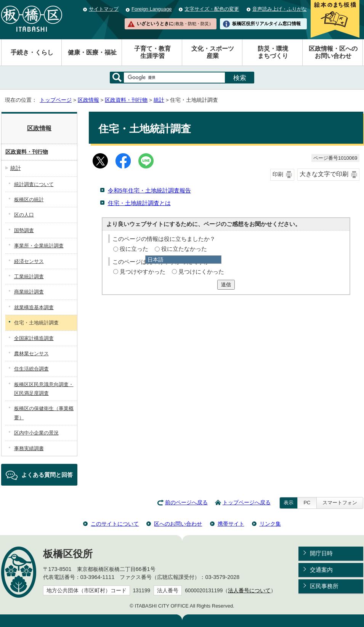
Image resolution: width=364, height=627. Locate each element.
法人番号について (249, 591)
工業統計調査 (29, 277)
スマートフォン (340, 503)
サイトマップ (104, 9)
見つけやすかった (143, 272)
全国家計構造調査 (34, 338)
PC (307, 503)
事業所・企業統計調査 (39, 246)
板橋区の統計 (29, 200)
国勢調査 (24, 230)
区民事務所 (324, 586)
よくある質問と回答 (47, 475)
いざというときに (175, 24)
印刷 (278, 174)
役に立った (134, 249)
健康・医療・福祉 (92, 52)
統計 (159, 100)
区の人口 (24, 215)
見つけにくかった (201, 272)
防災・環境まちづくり (273, 52)
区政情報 (88, 100)
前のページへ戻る (186, 503)
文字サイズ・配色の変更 (212, 9)
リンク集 (270, 524)
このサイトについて (115, 524)
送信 (226, 285)
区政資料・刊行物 (126, 100)
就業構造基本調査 (34, 307)
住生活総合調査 (31, 369)
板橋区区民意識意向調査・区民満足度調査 (44, 389)
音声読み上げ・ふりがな (280, 9)
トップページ (56, 100)
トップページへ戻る (247, 503)
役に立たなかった (184, 249)
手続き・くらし (32, 52)
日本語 (156, 260)
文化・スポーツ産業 (213, 52)
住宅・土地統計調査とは (139, 203)
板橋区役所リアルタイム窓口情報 (266, 24)
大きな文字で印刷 (324, 174)
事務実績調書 (29, 448)
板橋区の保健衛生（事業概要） (44, 413)
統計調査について (34, 184)
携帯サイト (231, 524)
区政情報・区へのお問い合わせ (333, 52)
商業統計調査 (29, 292)
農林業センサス (31, 354)
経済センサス (29, 261)
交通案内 (321, 570)
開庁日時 (321, 553)
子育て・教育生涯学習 (152, 52)
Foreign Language (152, 9)
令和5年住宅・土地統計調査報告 (149, 190)
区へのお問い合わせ (178, 524)
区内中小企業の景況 (36, 433)
